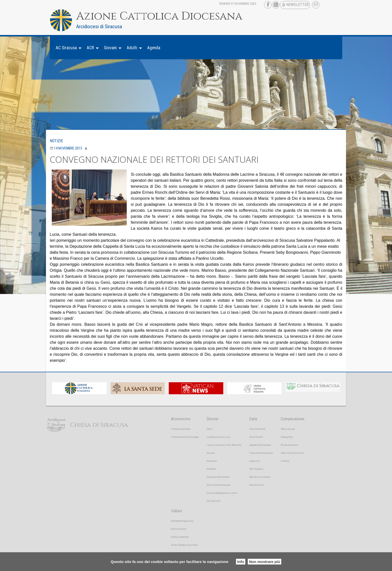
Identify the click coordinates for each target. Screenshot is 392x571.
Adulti (132, 48)
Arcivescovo (181, 419)
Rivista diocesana (290, 445)
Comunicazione (293, 419)
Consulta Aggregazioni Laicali (222, 493)
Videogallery (287, 437)
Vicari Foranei (256, 437)
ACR (90, 48)
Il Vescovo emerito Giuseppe (185, 437)
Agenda (154, 48)
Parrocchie (212, 461)
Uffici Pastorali (256, 469)
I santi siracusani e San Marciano (224, 445)
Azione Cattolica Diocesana (159, 16)
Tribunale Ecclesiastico (261, 453)
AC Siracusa (66, 48)
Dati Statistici (214, 501)
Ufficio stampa (288, 429)
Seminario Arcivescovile (218, 485)
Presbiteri (211, 469)
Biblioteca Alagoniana (182, 521)
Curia (253, 419)
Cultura (176, 511)
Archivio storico (179, 529)
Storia (209, 429)
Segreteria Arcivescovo (260, 445)
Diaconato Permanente (218, 477)
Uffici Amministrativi (260, 477)
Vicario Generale (257, 429)
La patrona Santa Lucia (218, 437)
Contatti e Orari (257, 485)
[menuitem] (67, 48)
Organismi (255, 461)
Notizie (56, 141)
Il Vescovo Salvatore (181, 429)
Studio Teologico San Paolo (184, 545)
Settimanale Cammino (292, 453)
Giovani (110, 48)
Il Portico (285, 461)
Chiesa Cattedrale (180, 537)
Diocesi (212, 419)
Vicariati (211, 453)
